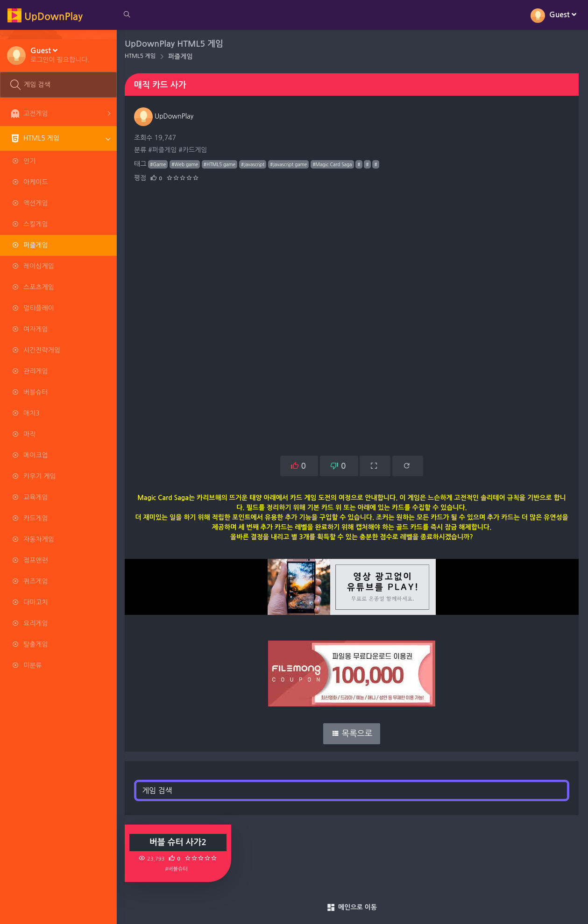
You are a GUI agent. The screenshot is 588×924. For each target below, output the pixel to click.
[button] (60, 55)
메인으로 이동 (353, 908)
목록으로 (352, 734)
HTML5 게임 (142, 56)
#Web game (186, 164)
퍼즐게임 (182, 56)
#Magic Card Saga (333, 164)
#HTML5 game (221, 164)
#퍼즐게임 (164, 150)
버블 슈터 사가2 (179, 842)
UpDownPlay (165, 116)
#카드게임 (194, 150)
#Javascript (254, 164)
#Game (159, 164)
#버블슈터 (178, 869)
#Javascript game (290, 164)
